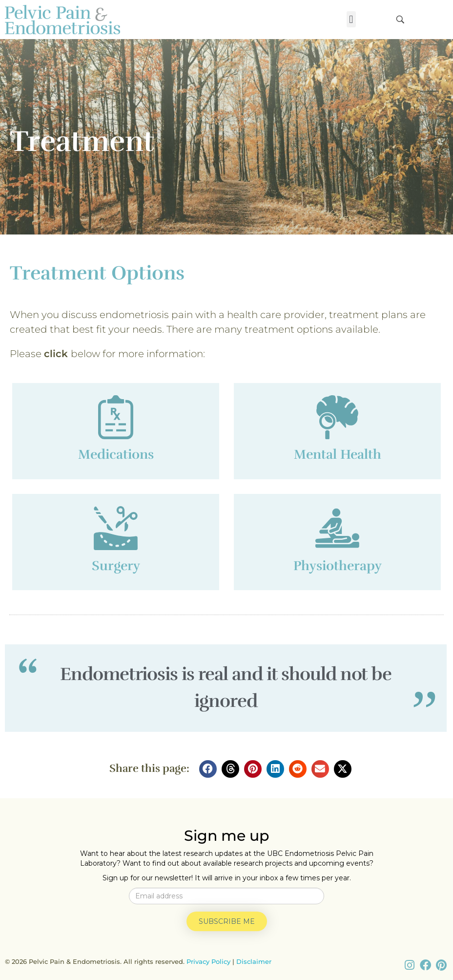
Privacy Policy (208, 961)
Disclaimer (254, 961)
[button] (351, 19)
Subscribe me (227, 921)
